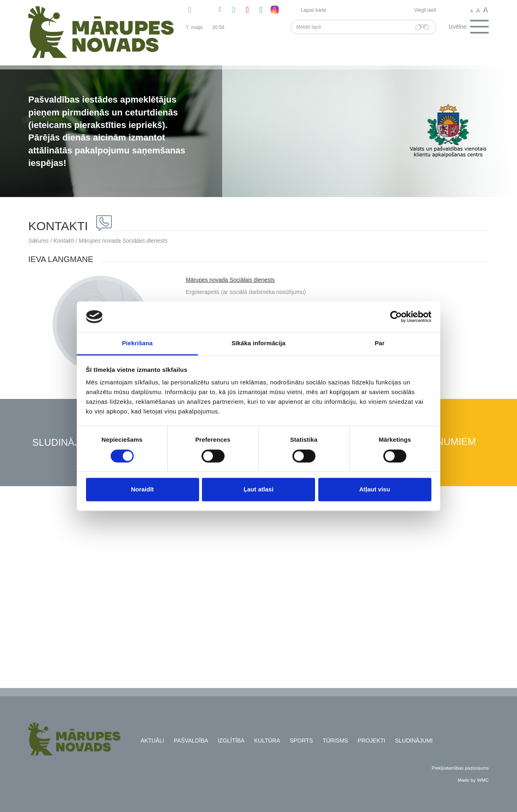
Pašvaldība (191, 741)
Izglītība (231, 741)
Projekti (372, 741)
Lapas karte (314, 10)
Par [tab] (380, 343)
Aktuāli (152, 741)
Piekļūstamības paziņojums (460, 768)
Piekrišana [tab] (137, 343)
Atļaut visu (375, 490)
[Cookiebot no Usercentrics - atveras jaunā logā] (396, 317)
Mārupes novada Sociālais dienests (123, 241)
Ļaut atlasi (258, 490)
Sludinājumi (65, 443)
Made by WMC (473, 780)
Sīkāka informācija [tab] (258, 343)
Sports (301, 741)
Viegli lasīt (425, 10)
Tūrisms (335, 741)
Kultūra (267, 741)
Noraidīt (142, 490)
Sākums (39, 241)
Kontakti (64, 241)
